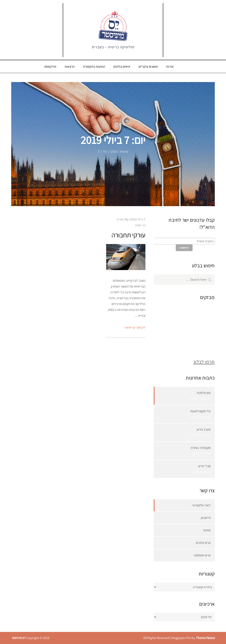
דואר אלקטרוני (201, 505)
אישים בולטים (122, 67)
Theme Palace (205, 638)
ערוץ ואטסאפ (202, 555)
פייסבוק (206, 518)
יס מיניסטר (18, 638)
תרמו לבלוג (204, 362)
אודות (170, 67)
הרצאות (70, 67)
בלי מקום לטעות (200, 411)
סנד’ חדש (205, 466)
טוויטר (207, 530)
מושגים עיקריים (148, 67)
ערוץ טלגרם (203, 543)
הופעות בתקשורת (94, 67)
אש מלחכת (204, 393)
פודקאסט (50, 67)
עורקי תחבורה (128, 235)
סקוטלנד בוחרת (201, 448)
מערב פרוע (204, 429)
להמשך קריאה (135, 327)
